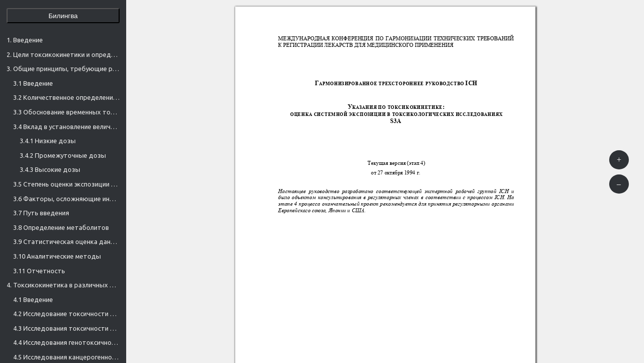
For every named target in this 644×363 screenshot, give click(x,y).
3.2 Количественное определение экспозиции (66, 97)
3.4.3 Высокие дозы (50, 169)
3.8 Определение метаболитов (61, 227)
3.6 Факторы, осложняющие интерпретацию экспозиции (66, 199)
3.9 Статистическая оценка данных (66, 241)
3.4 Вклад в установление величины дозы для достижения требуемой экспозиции (66, 127)
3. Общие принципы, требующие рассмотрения (63, 69)
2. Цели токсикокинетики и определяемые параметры (63, 54)
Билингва (63, 16)
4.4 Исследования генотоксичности (66, 342)
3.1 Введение (33, 83)
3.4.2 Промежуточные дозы (63, 155)
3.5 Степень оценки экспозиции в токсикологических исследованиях (66, 184)
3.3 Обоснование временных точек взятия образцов (66, 112)
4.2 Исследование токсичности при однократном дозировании (66, 314)
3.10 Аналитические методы (57, 256)
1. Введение (25, 40)
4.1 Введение (33, 299)
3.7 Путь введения (41, 213)
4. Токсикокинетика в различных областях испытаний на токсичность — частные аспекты (63, 285)
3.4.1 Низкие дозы (48, 141)
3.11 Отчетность (39, 271)
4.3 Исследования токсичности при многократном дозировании (66, 328)
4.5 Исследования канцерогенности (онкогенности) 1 (66, 357)
